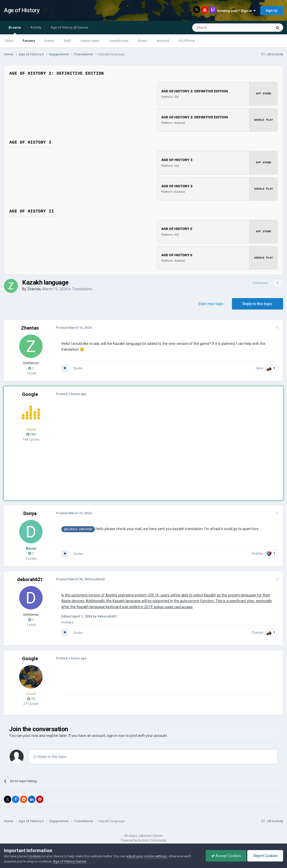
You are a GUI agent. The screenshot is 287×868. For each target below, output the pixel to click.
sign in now (116, 735)
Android (163, 41)
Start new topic (211, 303)
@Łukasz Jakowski (78, 528)
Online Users (90, 41)
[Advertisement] (156, 443)
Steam (142, 41)
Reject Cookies (265, 856)
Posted (74, 327)
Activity (36, 27)
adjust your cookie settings (147, 856)
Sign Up (272, 11)
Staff (67, 41)
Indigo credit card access (173, 606)
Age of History (22, 10)
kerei (260, 368)
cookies (35, 856)
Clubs (9, 41)
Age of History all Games (69, 27)
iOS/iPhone (186, 41)
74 (31, 698)
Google (30, 393)
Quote (78, 367)
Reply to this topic (258, 303)
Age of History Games (70, 861)
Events (49, 41)
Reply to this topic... (51, 756)
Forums (29, 41)
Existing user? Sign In (236, 11)
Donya (30, 513)
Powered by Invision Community (144, 840)
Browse (15, 30)
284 (31, 433)
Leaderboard (119, 41)
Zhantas (34, 288)
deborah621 (30, 579)
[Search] (220, 28)
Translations (82, 288)
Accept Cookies (226, 856)
